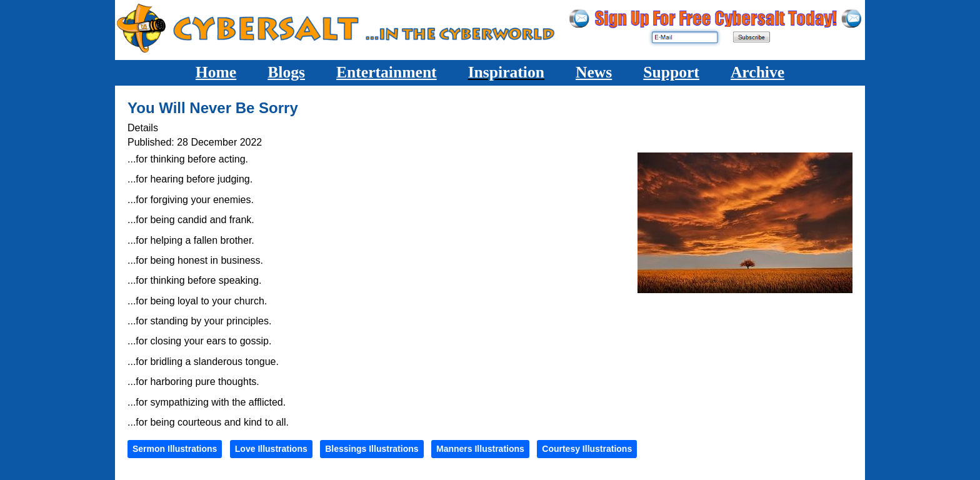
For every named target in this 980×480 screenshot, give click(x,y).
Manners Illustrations (480, 449)
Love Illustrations (271, 449)
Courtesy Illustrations (587, 449)
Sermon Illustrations (175, 449)
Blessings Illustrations (372, 449)
